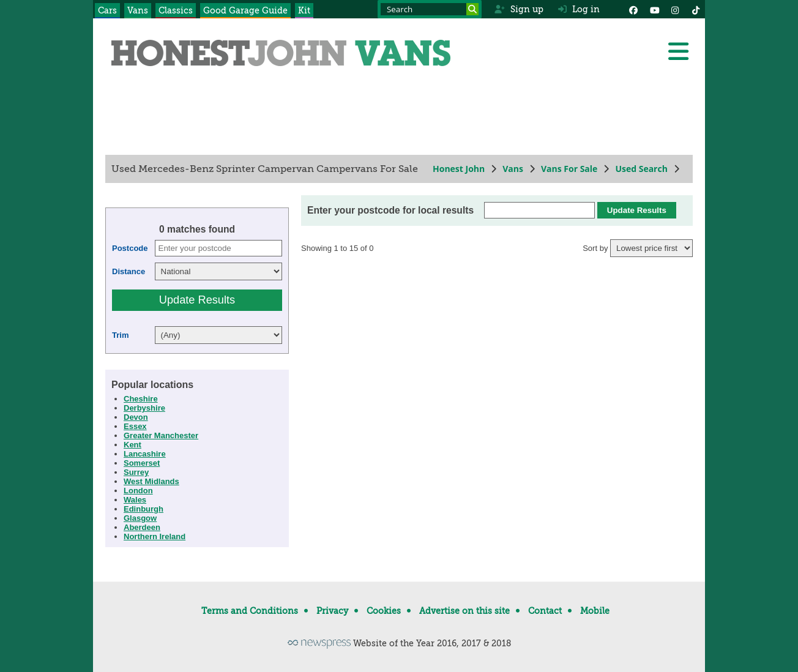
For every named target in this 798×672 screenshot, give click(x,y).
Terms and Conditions (250, 611)
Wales (135, 500)
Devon (136, 417)
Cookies (384, 611)
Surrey (136, 472)
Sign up (519, 9)
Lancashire (145, 454)
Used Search (641, 169)
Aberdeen (142, 527)
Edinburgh (144, 509)
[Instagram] (675, 9)
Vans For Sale (569, 169)
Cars (107, 10)
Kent (132, 445)
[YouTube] (654, 9)
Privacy (332, 611)
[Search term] (430, 9)
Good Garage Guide (245, 10)
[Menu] (678, 51)
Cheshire (141, 399)
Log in (579, 9)
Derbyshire (144, 408)
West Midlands (151, 481)
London (138, 491)
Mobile (595, 611)
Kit (304, 10)
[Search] (472, 9)
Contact (545, 611)
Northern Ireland (155, 536)
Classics (176, 10)
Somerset (142, 463)
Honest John (459, 169)
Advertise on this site (464, 611)
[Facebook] (633, 9)
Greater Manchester (161, 435)
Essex (135, 426)
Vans (138, 10)
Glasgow (140, 518)
